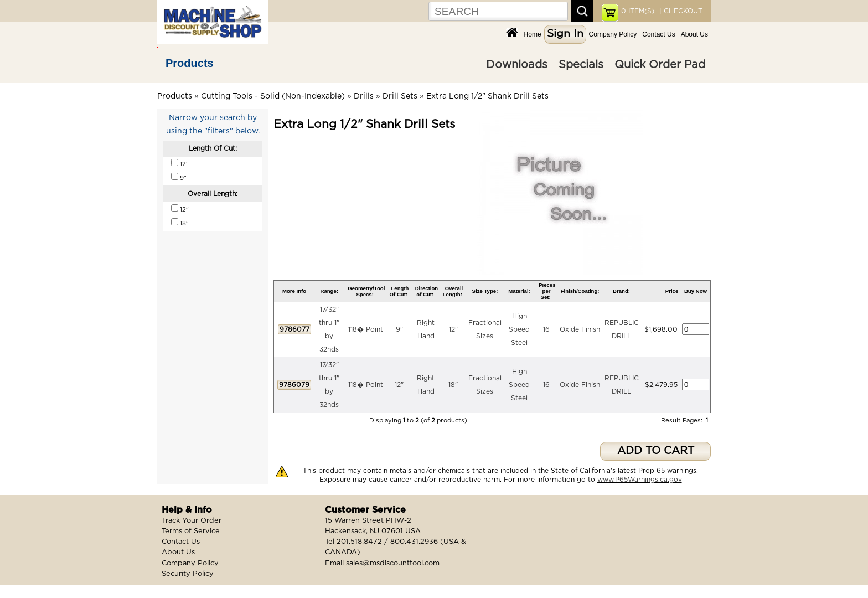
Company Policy (613, 34)
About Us (694, 34)
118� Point (366, 329)
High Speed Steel (519, 329)
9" (399, 329)
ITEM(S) (638, 11)
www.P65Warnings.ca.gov (640, 480)
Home (533, 34)
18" (453, 385)
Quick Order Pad (660, 65)
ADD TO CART (656, 451)
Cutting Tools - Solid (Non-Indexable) (273, 96)
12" (453, 329)
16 (546, 329)
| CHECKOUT (680, 11)
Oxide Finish (580, 329)
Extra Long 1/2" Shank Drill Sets (487, 96)
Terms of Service (191, 531)
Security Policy (188, 574)
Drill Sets (400, 96)
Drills (364, 96)
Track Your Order (192, 521)
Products (190, 63)
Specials (581, 65)
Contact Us (658, 34)
